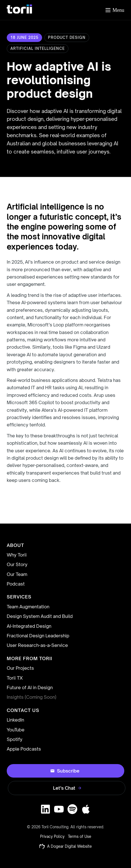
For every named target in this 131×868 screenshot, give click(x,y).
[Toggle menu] (114, 10)
